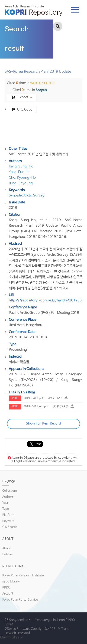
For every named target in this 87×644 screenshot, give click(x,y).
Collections (10, 491)
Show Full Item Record (43, 423)
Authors (8, 497)
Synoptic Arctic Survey (27, 195)
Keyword (8, 521)
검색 (58, 26)
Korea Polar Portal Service (20, 600)
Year (5, 503)
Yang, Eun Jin (19, 172)
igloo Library (11, 582)
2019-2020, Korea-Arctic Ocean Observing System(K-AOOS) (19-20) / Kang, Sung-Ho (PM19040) (46, 380)
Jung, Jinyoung (21, 183)
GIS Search (10, 527)
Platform (8, 515)
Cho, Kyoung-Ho (22, 178)
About (7, 548)
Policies (7, 554)
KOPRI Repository (34, 11)
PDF (15, 398)
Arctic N (8, 594)
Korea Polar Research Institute (23, 576)
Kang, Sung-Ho (21, 166)
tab (75, 10)
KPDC (6, 588)
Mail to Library (11, 637)
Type (6, 509)
